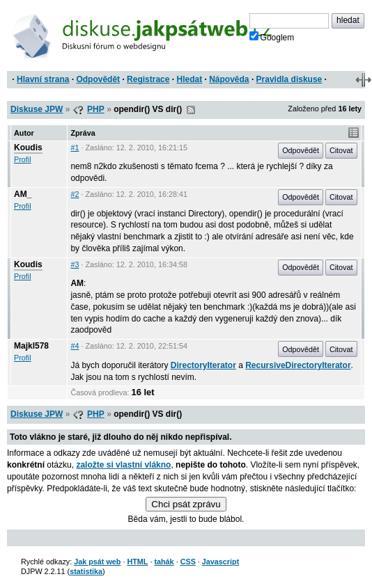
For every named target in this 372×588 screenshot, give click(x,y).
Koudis (28, 148)
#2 (75, 194)
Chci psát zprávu (186, 504)
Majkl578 (31, 346)
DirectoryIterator (203, 365)
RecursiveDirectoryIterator (298, 365)
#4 (75, 346)
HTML (137, 562)
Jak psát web (97, 562)
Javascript (220, 562)
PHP (96, 109)
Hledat (189, 79)
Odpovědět (98, 79)
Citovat (341, 150)
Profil (23, 159)
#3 (75, 264)
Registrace (148, 79)
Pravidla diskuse (289, 79)
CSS (188, 562)
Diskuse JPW (37, 109)
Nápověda (229, 79)
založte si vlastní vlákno (123, 465)
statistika (86, 571)
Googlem (272, 37)
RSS (191, 110)
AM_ (23, 194)
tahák (164, 562)
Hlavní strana (43, 79)
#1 (75, 148)
